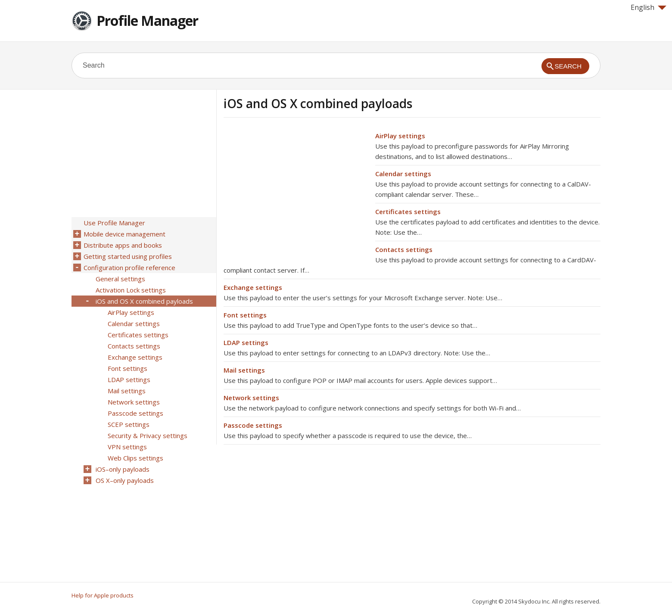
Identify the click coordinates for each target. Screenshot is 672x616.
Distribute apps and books (123, 245)
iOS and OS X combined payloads (144, 301)
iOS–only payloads (123, 469)
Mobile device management (124, 234)
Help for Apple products (103, 595)
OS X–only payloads (125, 480)
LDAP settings (246, 342)
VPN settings (127, 447)
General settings (120, 279)
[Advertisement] (296, 191)
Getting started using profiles (128, 256)
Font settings (245, 315)
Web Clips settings (135, 458)
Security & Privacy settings (148, 436)
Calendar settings (403, 174)
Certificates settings (408, 212)
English (649, 7)
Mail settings (244, 370)
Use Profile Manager (114, 223)
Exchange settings (253, 287)
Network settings (251, 398)
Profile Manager (147, 20)
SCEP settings (129, 424)
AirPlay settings (400, 136)
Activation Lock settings (131, 290)
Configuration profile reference (129, 268)
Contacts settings (404, 249)
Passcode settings (253, 425)
